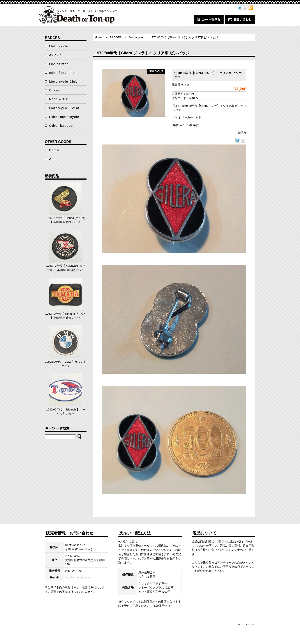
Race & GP (59, 99)
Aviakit (55, 55)
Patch (54, 150)
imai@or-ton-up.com (78, 577)
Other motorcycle (64, 117)
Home (99, 37)
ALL (52, 159)
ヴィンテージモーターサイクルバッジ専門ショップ (87, 11)
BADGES (116, 37)
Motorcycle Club (63, 81)
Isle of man (59, 64)
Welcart (251, 624)
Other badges (61, 126)
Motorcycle (136, 37)
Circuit (55, 90)
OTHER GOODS (58, 142)
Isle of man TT (62, 73)
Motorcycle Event (64, 108)
